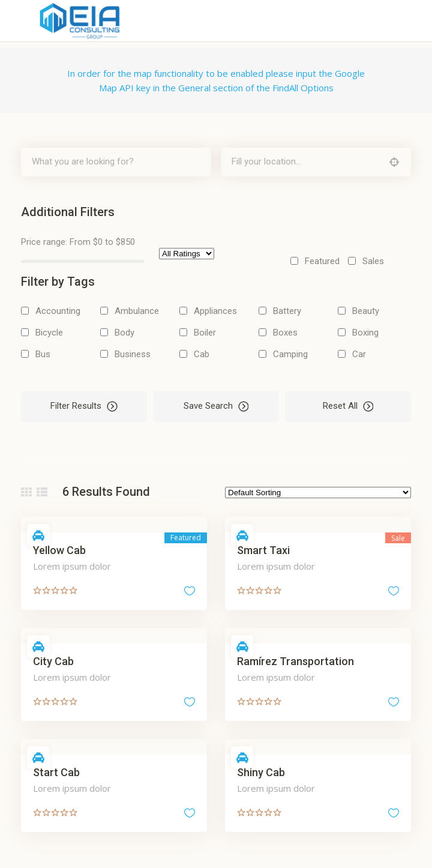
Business (133, 354)
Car (359, 354)
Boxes (285, 333)
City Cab (53, 661)
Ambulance (137, 311)
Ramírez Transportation (295, 661)
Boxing (365, 333)
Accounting (58, 311)
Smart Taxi (263, 550)
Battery (287, 311)
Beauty (366, 311)
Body (124, 333)
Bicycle (49, 333)
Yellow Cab (59, 550)
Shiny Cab (261, 772)
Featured (322, 261)
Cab (202, 354)
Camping (290, 354)
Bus (43, 354)
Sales (373, 261)
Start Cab (56, 772)
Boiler (205, 333)
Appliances (215, 311)
